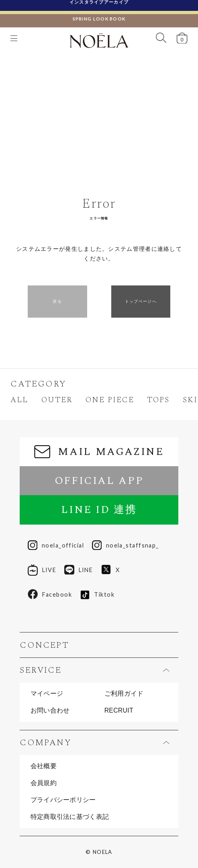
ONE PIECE (110, 400)
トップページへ (141, 301)
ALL (19, 400)
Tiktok (97, 595)
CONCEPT (44, 645)
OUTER (57, 400)
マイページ (47, 694)
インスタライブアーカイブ (99, 5)
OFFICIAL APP (99, 481)
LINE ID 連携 (99, 510)
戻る (57, 301)
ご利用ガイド (124, 694)
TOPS (158, 400)
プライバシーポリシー (63, 800)
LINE (79, 570)
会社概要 (44, 766)
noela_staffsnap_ (126, 546)
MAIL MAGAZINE (99, 452)
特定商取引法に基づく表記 (70, 817)
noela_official (56, 546)
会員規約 (44, 783)
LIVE (42, 570)
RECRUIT (119, 711)
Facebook (50, 595)
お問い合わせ (50, 711)
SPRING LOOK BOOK (99, 15)
